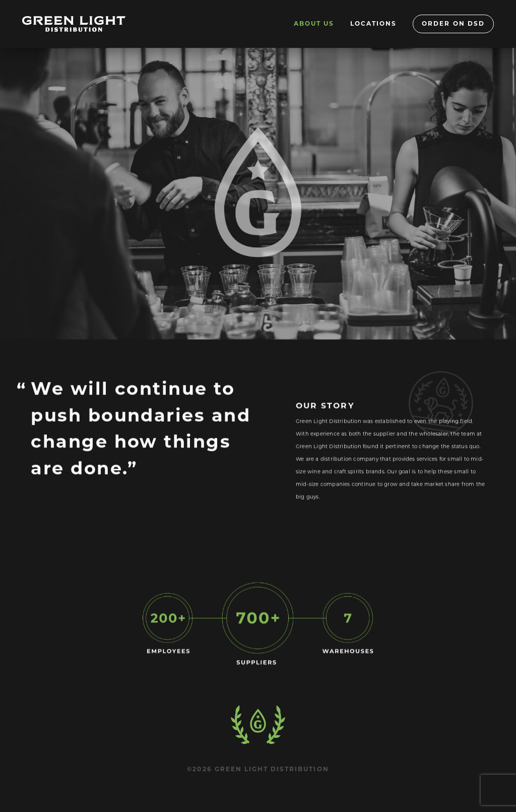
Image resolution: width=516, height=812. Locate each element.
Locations (373, 23)
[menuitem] (314, 24)
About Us (314, 23)
